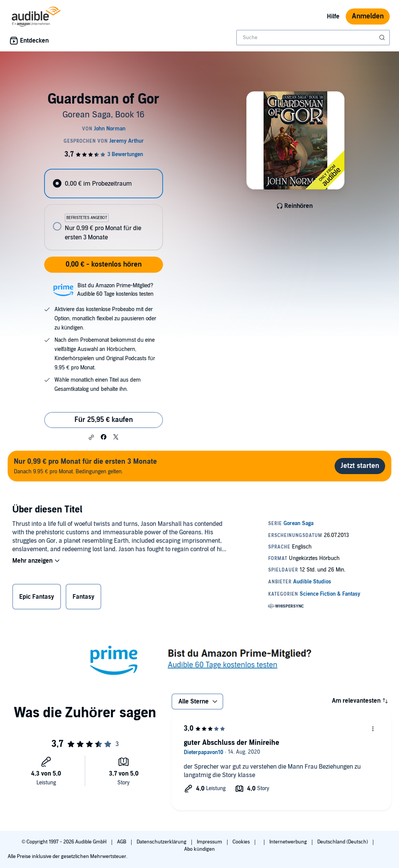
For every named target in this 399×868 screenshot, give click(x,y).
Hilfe (333, 16)
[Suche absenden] (383, 38)
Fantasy (83, 597)
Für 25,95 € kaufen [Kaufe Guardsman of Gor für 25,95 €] (104, 420)
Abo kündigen (199, 849)
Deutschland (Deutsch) (343, 842)
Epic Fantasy (37, 597)
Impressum (210, 842)
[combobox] (313, 38)
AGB (122, 842)
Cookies (242, 842)
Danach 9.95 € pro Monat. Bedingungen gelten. (85, 466)
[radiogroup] (103, 210)
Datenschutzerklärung (162, 842)
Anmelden (368, 16)
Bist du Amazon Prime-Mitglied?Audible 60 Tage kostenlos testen (115, 290)
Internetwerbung (289, 842)
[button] (91, 437)
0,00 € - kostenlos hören (104, 264)
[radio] (103, 184)
